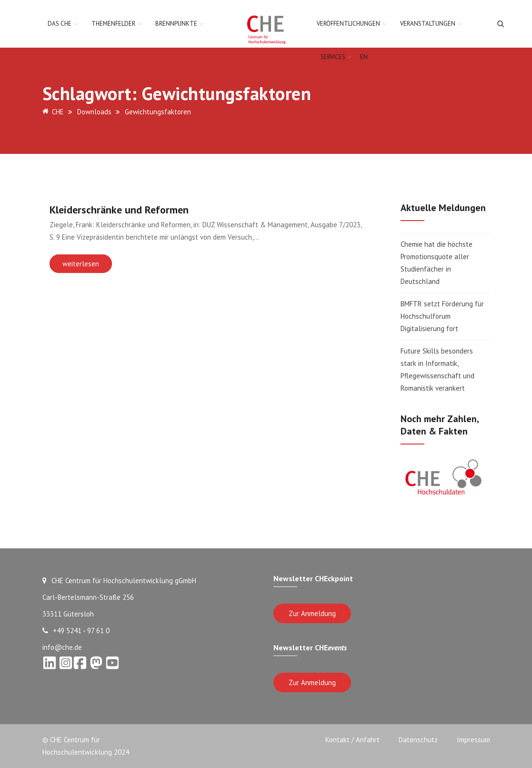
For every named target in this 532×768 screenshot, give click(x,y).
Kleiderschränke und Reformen (119, 210)
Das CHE (60, 24)
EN (364, 57)
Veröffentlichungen (348, 24)
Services (333, 57)
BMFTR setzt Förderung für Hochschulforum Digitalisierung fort (442, 316)
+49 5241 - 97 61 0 (76, 631)
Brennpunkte (176, 24)
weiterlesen (81, 264)
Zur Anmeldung (312, 613)
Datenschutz (418, 740)
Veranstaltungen (428, 24)
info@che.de (62, 647)
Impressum (473, 740)
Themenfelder (113, 24)
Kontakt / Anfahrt (352, 740)
